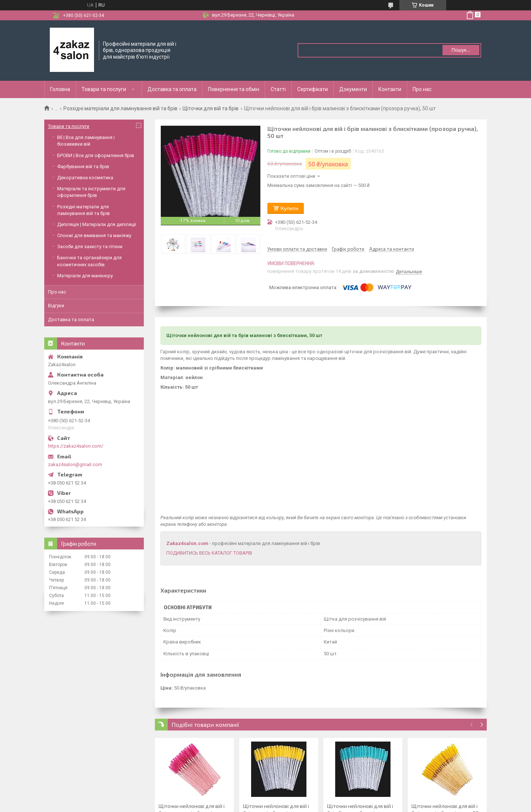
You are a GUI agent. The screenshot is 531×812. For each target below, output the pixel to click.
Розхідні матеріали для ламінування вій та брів (120, 108)
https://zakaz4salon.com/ (76, 446)
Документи (353, 89)
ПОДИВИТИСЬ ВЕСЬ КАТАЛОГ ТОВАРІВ (209, 553)
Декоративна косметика (85, 178)
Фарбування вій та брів (83, 166)
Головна (60, 89)
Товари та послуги (104, 89)
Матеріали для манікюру (85, 276)
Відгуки (56, 306)
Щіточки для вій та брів (211, 108)
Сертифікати (313, 89)
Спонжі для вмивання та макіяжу (94, 235)
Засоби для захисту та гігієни (90, 247)
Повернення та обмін (234, 89)
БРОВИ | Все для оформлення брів (96, 155)
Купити (289, 208)
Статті (278, 89)
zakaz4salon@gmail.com (75, 464)
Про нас (422, 89)
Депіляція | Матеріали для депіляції (97, 224)
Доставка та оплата (172, 89)
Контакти (390, 89)
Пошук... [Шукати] (461, 50)
